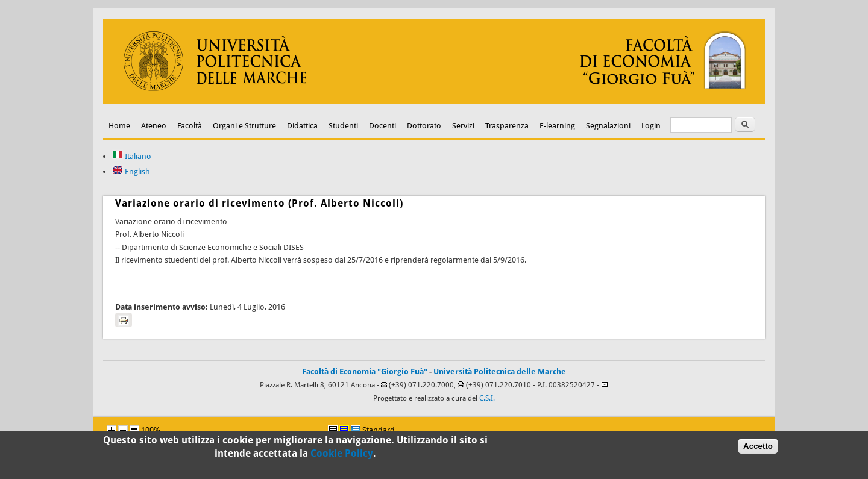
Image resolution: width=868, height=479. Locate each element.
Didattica (302, 126)
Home (119, 126)
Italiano (132, 156)
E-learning (557, 126)
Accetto (758, 448)
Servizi (463, 126)
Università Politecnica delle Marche (500, 371)
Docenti (382, 126)
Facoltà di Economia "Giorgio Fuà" (365, 371)
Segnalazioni (608, 126)
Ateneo (154, 126)
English (131, 171)
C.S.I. (487, 398)
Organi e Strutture (244, 126)
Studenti (343, 126)
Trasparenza (507, 126)
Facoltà (190, 126)
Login (651, 126)
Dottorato (424, 126)
